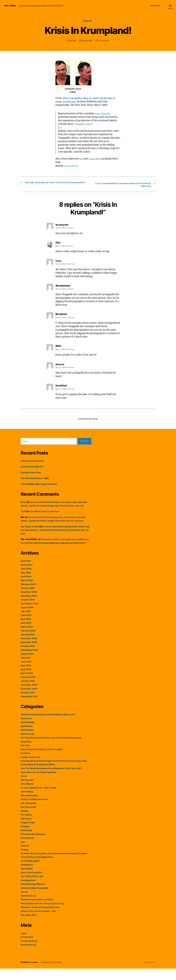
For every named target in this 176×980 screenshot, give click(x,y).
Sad (23, 853)
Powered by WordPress (53, 974)
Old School (27, 830)
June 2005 (27, 627)
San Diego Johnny (31, 534)
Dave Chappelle (104, 114)
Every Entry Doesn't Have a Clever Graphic (44, 761)
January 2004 (29, 692)
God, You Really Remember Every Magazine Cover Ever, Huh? (55, 780)
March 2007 (27, 576)
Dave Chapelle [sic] (72, 166)
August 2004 (28, 665)
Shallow (88, 21)
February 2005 (29, 642)
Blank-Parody (28, 745)
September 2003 (30, 708)
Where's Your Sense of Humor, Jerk (41, 923)
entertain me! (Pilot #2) (34, 462)
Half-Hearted (28, 791)
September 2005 (30, 615)
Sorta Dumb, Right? (31, 872)
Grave (24, 788)
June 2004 (27, 673)
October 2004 (29, 658)
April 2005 (27, 634)
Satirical (25, 857)
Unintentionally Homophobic (36, 899)
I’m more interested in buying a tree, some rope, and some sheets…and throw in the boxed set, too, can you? (55, 506)
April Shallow (28, 741)
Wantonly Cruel (29, 907)
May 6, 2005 (87, 41)
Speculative (27, 880)
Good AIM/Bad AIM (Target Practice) (41, 485)
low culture (11, 6)
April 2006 (27, 588)
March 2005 (27, 638)
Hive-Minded (28, 795)
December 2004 (30, 650)
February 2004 (29, 688)
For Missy (26, 765)
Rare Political (28, 849)
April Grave (27, 730)
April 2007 (27, 572)
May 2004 (26, 677)
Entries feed (28, 948)
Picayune (26, 838)
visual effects (96, 159)
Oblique (25, 822)
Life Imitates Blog (30, 807)
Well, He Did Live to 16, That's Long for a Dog (46, 915)
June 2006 (27, 580)
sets (81, 159)
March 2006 (27, 592)
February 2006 (29, 596)
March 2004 (27, 685)
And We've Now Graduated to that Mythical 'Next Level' (52, 726)
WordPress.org (29, 956)
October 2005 (29, 611)
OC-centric (27, 826)
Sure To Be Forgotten (32, 884)
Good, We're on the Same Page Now (41, 784)
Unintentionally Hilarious (34, 896)
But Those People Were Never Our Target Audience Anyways (55, 749)
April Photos (28, 737)
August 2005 (28, 619)
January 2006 (29, 599)
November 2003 (30, 700)
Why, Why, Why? (30, 926)
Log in (24, 945)
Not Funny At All (30, 818)
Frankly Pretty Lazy (31, 768)
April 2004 (27, 681)
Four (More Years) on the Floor (47, 516)
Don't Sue (26, 757)
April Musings (29, 734)
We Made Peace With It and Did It (39, 911)
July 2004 (26, 669)
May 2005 (26, 630)
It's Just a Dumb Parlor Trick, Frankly (41, 799)
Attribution (155, 6)
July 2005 (26, 623)
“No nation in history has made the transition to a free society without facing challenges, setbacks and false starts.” (56, 551)
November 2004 (30, 654)
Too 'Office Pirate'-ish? (33, 888)
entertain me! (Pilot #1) (34, 467)
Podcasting (27, 842)
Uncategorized (29, 892)
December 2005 (30, 603)
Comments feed (30, 952)
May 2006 (26, 584)
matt (74, 41)
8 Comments (104, 41)
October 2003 (29, 704)
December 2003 (30, 696)
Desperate (27, 753)
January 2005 (28, 646)
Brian (24, 503)
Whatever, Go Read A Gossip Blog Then (43, 919)
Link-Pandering (29, 815)
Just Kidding (28, 803)
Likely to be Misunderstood (36, 811)
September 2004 (30, 661)
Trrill (23, 516)
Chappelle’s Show (84, 125)
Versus (25, 903)
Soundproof (27, 876)
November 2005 (30, 607)
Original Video (29, 834)
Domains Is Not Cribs (32, 473)
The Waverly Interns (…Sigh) (37, 479)
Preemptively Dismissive (35, 845)
